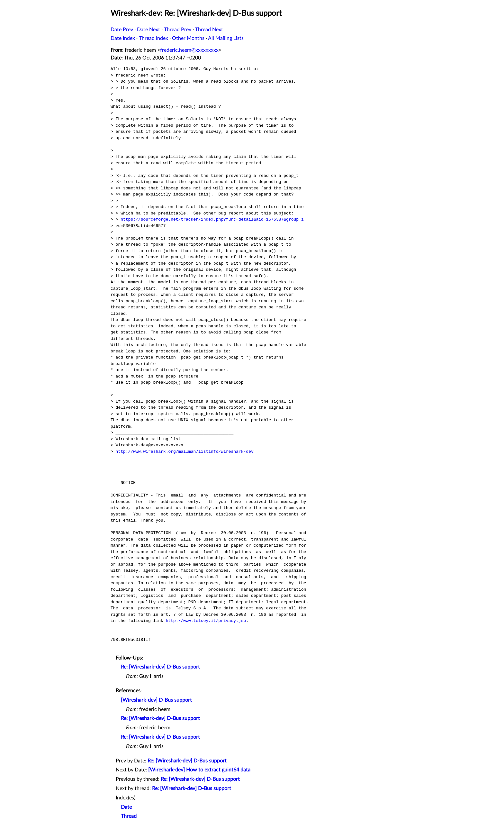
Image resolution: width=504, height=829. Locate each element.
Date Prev (122, 30)
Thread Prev (178, 30)
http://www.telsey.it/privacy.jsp (206, 621)
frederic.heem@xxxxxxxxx (189, 50)
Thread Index (153, 38)
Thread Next (209, 30)
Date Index (123, 38)
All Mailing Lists (226, 38)
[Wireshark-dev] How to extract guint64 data (199, 770)
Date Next (148, 30)
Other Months (188, 38)
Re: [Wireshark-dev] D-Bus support (160, 667)
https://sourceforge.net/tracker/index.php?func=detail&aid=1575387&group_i (212, 219)
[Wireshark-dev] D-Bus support (156, 700)
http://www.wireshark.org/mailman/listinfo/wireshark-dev (185, 451)
